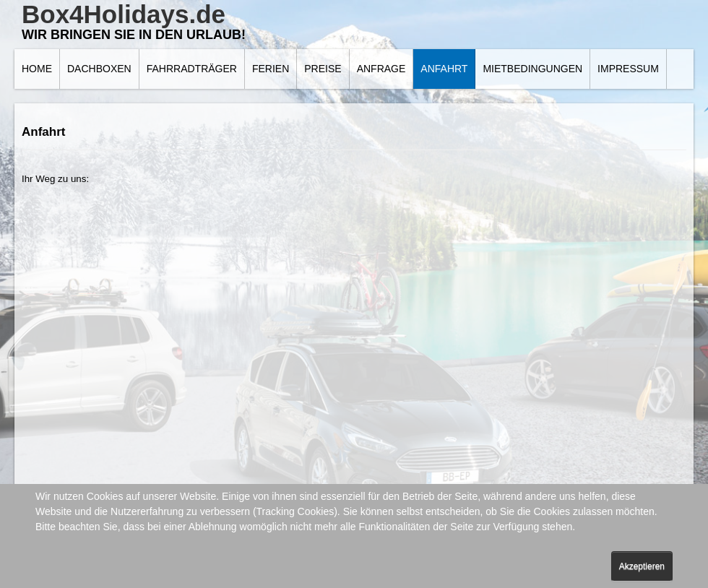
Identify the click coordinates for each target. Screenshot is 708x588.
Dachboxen (99, 69)
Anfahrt (444, 69)
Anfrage (381, 69)
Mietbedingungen (532, 69)
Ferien (271, 69)
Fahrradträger (192, 69)
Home (37, 69)
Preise (323, 69)
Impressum (628, 69)
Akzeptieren (642, 566)
